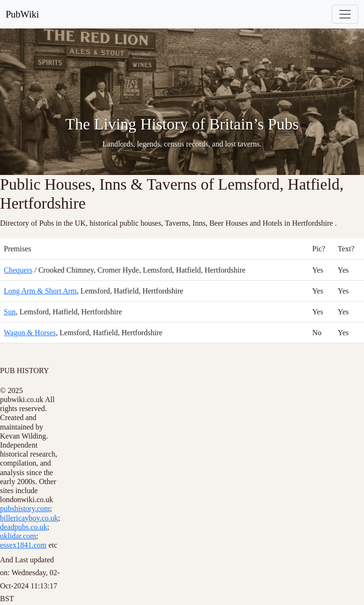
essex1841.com (23, 545)
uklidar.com (18, 536)
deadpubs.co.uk (24, 527)
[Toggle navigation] (345, 14)
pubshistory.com (25, 509)
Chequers (18, 270)
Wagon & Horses (30, 333)
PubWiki (22, 14)
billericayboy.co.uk (29, 518)
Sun (10, 312)
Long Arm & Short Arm (40, 291)
